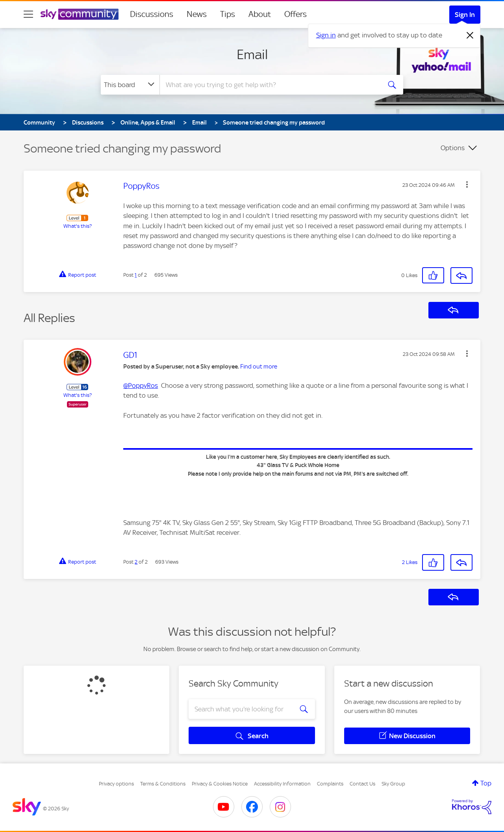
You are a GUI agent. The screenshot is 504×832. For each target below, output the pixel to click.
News (197, 14)
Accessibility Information (282, 784)
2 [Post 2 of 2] (136, 562)
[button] (467, 184)
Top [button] (486, 783)
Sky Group (393, 784)
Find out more (259, 367)
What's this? (78, 226)
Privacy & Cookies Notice (220, 784)
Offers (296, 14)
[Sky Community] (80, 14)
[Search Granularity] (130, 85)
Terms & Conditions (163, 784)
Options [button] (453, 148)
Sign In (465, 15)
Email (252, 54)
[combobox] (269, 85)
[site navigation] (28, 14)
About (260, 14)
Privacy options (116, 784)
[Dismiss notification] (470, 35)
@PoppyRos (141, 385)
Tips (228, 14)
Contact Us (362, 784)
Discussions (152, 14)
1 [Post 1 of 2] (136, 275)
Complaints (330, 784)
